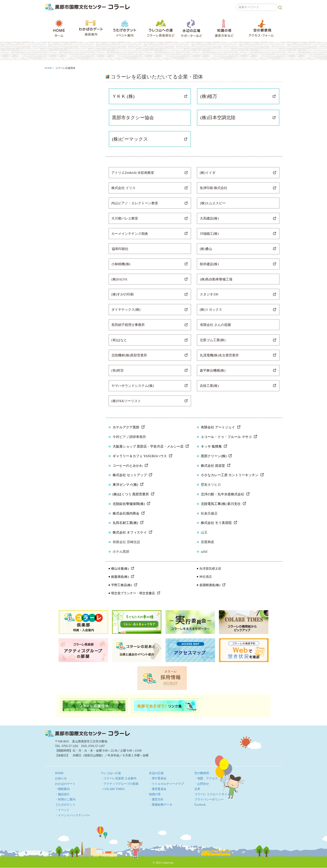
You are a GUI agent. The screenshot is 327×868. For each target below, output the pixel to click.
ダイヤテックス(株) (150, 310)
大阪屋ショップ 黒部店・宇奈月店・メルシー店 (151, 446)
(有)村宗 (150, 370)
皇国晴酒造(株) (212, 585)
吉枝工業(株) (238, 386)
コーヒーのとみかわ (130, 466)
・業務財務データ (161, 805)
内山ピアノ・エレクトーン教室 (150, 203)
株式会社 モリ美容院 (219, 523)
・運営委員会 (158, 789)
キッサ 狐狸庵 (214, 446)
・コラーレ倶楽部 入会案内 (118, 778)
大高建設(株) (238, 218)
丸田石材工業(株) (128, 523)
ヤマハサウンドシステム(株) (150, 386)
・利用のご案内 (65, 799)
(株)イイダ (238, 173)
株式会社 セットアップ (132, 475)
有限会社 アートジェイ (221, 427)
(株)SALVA (150, 279)
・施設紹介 (62, 794)
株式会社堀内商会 (129, 513)
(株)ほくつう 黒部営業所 (134, 494)
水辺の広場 (191, 28)
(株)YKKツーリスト (150, 401)
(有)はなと (150, 340)
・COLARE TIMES (113, 789)
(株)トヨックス (238, 310)
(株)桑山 (238, 249)
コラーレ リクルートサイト (212, 794)
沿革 (197, 789)
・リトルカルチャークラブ (166, 784)
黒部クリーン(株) (216, 456)
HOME (59, 28)
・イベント (62, 810)
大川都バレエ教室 (150, 218)
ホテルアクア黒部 (129, 427)
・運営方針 (156, 799)
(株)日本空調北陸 (238, 118)
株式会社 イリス (150, 188)
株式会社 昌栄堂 (216, 466)
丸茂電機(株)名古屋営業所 (238, 355)
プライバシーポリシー (209, 799)
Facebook (200, 805)
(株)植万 (238, 96)
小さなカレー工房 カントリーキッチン (232, 475)
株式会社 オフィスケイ (132, 532)
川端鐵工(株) (238, 234)
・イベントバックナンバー (73, 815)
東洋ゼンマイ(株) (128, 485)
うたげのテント (125, 28)
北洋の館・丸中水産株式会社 (225, 494)
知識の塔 (224, 28)
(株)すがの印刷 (150, 294)
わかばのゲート (91, 28)
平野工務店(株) (124, 585)
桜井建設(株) (238, 264)
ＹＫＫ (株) (150, 96)
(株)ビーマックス (150, 139)
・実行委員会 (158, 778)
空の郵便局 (261, 28)
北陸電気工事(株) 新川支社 (223, 504)
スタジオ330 (238, 294)
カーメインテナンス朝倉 (150, 234)
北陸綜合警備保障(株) (131, 504)
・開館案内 (62, 789)
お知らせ (61, 778)
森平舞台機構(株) (238, 370)
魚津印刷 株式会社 (238, 188)
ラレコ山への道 (161, 28)
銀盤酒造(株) (123, 577)
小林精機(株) (150, 264)
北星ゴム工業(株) (238, 340)
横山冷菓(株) (123, 569)
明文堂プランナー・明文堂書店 (136, 593)
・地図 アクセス (206, 778)
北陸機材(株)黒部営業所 (150, 355)
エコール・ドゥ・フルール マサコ (229, 437)
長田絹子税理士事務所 (150, 325)
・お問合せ (202, 784)
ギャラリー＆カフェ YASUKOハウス (143, 456)
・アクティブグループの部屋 (119, 784)
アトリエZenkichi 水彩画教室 (150, 173)
